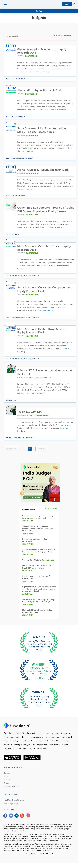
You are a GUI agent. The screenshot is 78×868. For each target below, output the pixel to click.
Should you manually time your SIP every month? (37, 582)
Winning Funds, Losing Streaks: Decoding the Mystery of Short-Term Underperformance (38, 534)
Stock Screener (26, 158)
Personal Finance (25, 443)
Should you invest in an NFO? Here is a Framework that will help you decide (39, 556)
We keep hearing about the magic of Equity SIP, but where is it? (38, 572)
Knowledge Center (11, 808)
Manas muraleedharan (40, 382)
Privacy (7, 788)
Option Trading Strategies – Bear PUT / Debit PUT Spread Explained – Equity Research (42, 212)
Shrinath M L (28, 576)
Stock (23, 280)
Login (67, 4)
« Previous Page (11, 454)
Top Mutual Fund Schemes (14, 805)
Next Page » (42, 454)
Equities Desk (31, 56)
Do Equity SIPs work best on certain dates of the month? (37, 616)
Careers (7, 778)
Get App (39, 11)
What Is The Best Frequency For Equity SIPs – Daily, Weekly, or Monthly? (38, 606)
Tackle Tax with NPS (30, 417)
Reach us (8, 785)
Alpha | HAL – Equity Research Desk (40, 91)
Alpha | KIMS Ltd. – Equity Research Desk (43, 170)
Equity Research (18, 79)
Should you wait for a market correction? (35, 545)
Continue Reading (41, 72)
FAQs (6, 781)
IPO (15, 405)
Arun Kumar (49, 565)
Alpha (8, 79)
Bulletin (9, 405)
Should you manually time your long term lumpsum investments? (38, 522)
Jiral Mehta (28, 526)
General (9, 443)
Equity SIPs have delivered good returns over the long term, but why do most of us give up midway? (39, 594)
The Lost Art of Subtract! (33, 565)
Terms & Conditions (11, 791)
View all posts (51, 513)
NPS (15, 443)
